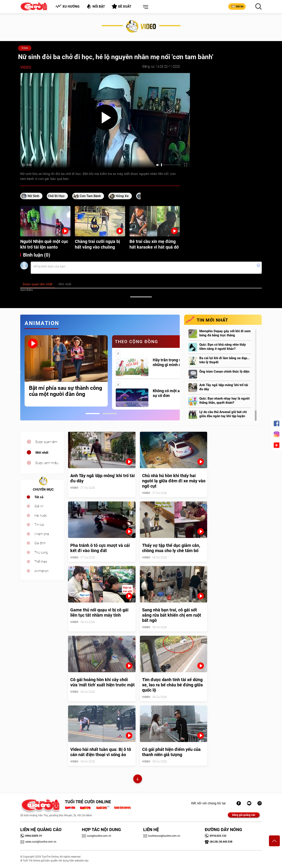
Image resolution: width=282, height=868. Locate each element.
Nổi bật (96, 6)
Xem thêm (27, 290)
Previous (19, 372)
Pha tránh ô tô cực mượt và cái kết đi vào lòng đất (100, 548)
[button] (145, 7)
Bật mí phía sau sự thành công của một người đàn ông (65, 391)
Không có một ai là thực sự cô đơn (173, 393)
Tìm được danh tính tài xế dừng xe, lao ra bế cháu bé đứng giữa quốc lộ (172, 685)
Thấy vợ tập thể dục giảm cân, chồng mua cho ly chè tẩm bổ (171, 548)
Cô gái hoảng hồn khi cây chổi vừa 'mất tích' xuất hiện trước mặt (102, 682)
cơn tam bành (90, 196)
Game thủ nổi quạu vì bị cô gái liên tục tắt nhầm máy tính (99, 612)
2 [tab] (110, 414)
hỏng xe (122, 196)
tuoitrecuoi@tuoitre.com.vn (162, 836)
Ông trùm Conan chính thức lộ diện (224, 372)
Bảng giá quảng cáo (244, 815)
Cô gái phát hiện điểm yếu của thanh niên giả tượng (171, 752)
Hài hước (41, 516)
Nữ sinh (33, 196)
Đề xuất (122, 6)
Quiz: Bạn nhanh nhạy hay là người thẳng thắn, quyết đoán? (224, 401)
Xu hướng (67, 6)
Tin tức (39, 525)
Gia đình (40, 543)
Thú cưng (41, 553)
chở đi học (56, 196)
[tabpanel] (66, 371)
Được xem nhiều (47, 463)
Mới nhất (42, 453)
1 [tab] (93, 414)
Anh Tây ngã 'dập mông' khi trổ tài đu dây (224, 387)
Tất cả (39, 497)
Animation (41, 571)
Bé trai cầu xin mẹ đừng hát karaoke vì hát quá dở (154, 244)
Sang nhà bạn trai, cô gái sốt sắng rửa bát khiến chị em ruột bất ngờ (172, 615)
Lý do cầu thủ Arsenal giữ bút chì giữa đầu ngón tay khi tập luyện (223, 414)
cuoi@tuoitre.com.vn (97, 836)
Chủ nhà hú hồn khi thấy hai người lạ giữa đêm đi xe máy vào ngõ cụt (174, 481)
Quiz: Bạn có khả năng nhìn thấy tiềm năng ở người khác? (223, 347)
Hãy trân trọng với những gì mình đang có (173, 362)
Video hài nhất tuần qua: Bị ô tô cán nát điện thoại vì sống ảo (101, 752)
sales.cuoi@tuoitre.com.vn (38, 842)
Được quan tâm (46, 442)
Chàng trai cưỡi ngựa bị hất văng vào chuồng (97, 244)
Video (25, 48)
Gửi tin (237, 6)
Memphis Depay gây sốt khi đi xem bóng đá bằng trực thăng (225, 333)
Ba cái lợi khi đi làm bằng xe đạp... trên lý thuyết (224, 360)
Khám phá (42, 534)
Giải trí (39, 506)
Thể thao (41, 562)
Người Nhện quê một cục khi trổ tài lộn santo (44, 244)
